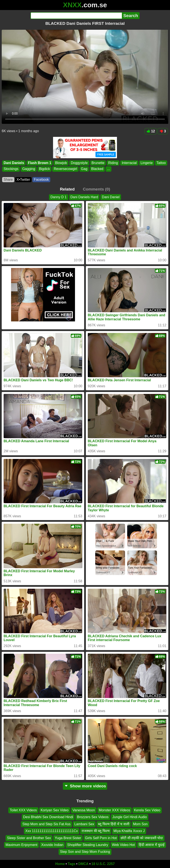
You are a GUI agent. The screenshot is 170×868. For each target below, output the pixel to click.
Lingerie (147, 163)
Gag (84, 169)
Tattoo (161, 163)
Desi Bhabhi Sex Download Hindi (48, 817)
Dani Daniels (14, 163)
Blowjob (61, 163)
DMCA (83, 864)
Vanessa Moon (84, 810)
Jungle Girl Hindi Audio (130, 817)
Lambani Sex (84, 824)
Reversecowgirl (65, 169)
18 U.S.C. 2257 (103, 864)
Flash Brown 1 (40, 163)
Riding (113, 163)
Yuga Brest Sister (68, 838)
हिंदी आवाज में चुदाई (152, 845)
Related (67, 189)
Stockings (11, 169)
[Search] (76, 16)
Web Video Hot (123, 845)
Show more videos (85, 786)
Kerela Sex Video (147, 810)
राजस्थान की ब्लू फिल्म (96, 831)
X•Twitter (23, 180)
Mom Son (140, 824)
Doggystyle (79, 163)
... (109, 169)
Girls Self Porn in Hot (101, 838)
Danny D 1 (59, 197)
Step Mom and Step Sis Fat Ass (46, 824)
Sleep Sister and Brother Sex (29, 838)
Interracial (129, 163)
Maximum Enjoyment (21, 845)
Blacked (97, 169)
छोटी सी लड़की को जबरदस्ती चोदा (142, 838)
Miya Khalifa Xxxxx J (129, 831)
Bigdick (45, 169)
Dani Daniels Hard (84, 197)
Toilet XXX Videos (23, 810)
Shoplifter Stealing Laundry (88, 845)
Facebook (41, 180)
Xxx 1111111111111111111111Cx (52, 831)
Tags (72, 864)
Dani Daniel (111, 197)
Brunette (98, 163)
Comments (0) (97, 189)
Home (60, 864)
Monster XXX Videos (115, 810)
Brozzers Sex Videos (93, 817)
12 (151, 131)
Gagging (29, 169)
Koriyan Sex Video (55, 810)
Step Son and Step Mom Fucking (85, 852)
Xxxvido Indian (52, 845)
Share (8, 180)
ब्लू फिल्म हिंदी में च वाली (114, 824)
